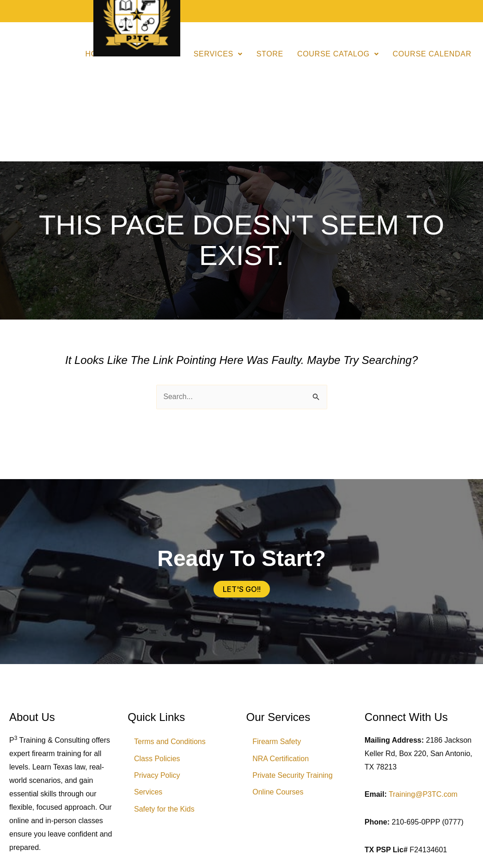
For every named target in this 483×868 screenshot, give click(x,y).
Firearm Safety (278, 742)
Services (218, 54)
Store (270, 54)
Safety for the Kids (165, 810)
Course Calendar (432, 54)
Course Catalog (338, 54)
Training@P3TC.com (423, 794)
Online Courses (279, 793)
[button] (218, 54)
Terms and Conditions (170, 742)
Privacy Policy (158, 776)
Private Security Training (293, 776)
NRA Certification (281, 759)
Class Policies (158, 759)
